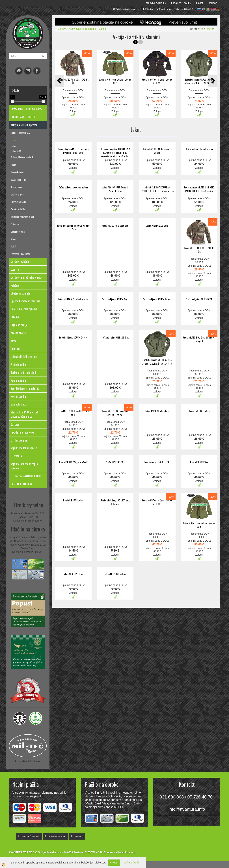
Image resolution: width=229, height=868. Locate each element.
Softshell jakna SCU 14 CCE (199, 299)
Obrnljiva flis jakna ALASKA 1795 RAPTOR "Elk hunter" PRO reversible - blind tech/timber (115, 153)
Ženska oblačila (18, 209)
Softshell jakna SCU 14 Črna (115, 299)
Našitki (14, 246)
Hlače (13, 165)
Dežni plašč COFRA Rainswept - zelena (157, 151)
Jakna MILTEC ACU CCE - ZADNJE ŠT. (73, 81)
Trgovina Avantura (156, 3)
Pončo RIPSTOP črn (199, 462)
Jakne (13, 140)
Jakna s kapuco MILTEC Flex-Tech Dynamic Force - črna (73, 151)
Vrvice (14, 239)
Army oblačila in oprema (82, 29)
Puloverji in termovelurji (22, 157)
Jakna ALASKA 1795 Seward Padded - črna (115, 189)
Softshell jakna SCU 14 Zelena (157, 299)
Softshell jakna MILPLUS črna (115, 337)
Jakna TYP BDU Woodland (157, 411)
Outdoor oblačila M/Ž (20, 133)
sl (199, 9)
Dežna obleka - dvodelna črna (199, 149)
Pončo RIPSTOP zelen (73, 500)
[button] (213, 81)
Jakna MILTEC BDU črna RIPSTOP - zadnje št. (199, 339)
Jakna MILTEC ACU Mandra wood (73, 299)
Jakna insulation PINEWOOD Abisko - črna (73, 227)
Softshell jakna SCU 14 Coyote (73, 337)
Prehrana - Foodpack (20, 254)
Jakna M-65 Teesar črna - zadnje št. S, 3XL (157, 81)
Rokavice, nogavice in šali (22, 217)
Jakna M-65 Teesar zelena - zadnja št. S (115, 81)
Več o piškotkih (132, 863)
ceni (202, 29)
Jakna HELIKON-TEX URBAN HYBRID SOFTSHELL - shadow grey (157, 189)
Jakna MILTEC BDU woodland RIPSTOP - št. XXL (115, 413)
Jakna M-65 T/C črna (73, 574)
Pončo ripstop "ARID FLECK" (157, 462)
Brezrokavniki (17, 172)
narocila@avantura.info (121, 852)
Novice (200, 3)
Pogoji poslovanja (181, 3)
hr (213, 9)
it (208, 9)
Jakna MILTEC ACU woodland (115, 225)
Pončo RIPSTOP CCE (115, 462)
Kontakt (213, 3)
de (217, 9)
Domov (62, 29)
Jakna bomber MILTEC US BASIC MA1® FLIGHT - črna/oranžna (199, 189)
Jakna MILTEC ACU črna (157, 225)
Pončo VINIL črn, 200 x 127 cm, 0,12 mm (115, 502)
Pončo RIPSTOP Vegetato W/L (73, 462)
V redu (114, 863)
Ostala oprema (18, 231)
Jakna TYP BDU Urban (199, 411)
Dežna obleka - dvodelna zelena (73, 187)
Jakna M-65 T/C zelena (115, 574)
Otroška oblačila (18, 202)
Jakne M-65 (16, 151)
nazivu (211, 29)
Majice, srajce (17, 194)
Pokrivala (15, 224)
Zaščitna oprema (19, 179)
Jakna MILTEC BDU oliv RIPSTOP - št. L (73, 413)
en (203, 9)
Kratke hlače (17, 187)
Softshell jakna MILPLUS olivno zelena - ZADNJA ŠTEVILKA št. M (199, 81)
